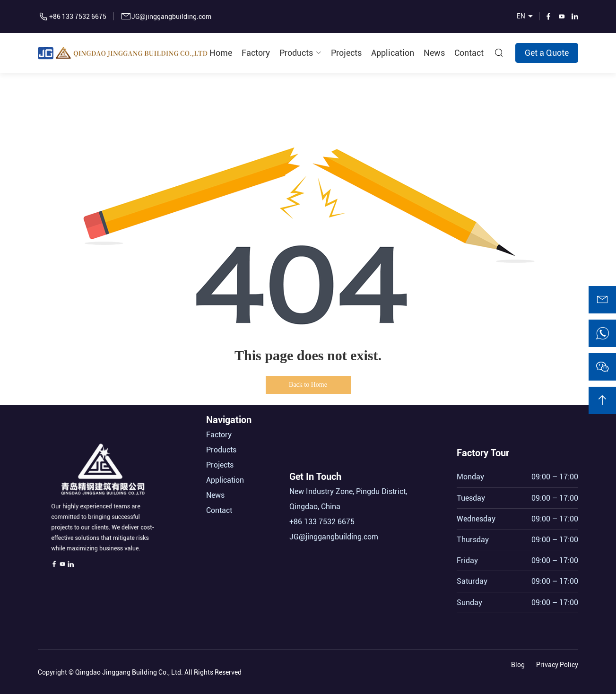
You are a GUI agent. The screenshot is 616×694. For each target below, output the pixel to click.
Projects (346, 53)
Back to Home (308, 385)
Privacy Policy (557, 663)
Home (221, 53)
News (434, 53)
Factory (256, 53)
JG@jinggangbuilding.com (171, 17)
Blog (518, 663)
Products (296, 53)
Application (393, 53)
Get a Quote (547, 53)
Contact (469, 53)
